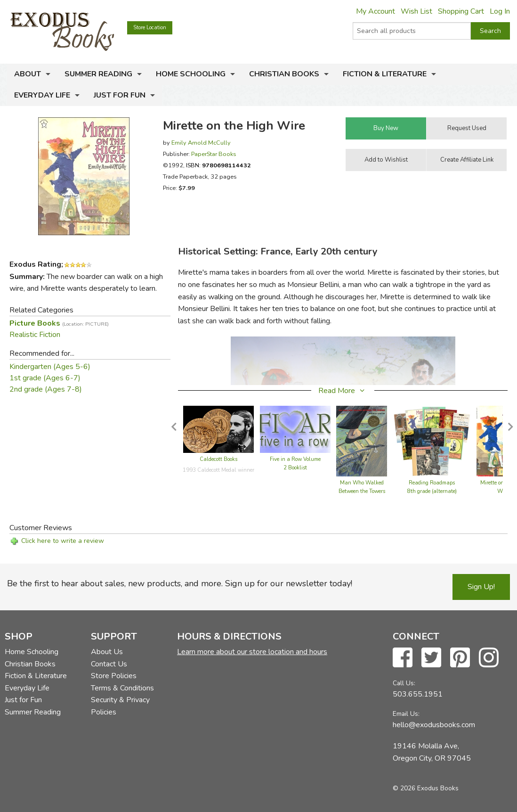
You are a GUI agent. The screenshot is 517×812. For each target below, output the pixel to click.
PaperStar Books (214, 154)
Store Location (150, 28)
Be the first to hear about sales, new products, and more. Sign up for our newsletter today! (180, 583)
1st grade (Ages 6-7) (45, 378)
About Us (107, 652)
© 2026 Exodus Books (426, 788)
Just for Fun (120, 95)
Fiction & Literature (385, 74)
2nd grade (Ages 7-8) (46, 389)
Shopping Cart (461, 11)
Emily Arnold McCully (201, 143)
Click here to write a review (63, 541)
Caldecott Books (218, 459)
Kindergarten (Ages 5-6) (50, 367)
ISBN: (218, 165)
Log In (500, 11)
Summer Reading (98, 74)
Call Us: (404, 683)
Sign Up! (481, 587)
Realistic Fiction (35, 335)
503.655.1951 (418, 694)
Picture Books (59, 323)
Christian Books (284, 74)
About (28, 74)
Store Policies (114, 676)
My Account (376, 11)
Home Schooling (191, 74)
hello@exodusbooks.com (434, 725)
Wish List (416, 11)
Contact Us (109, 664)
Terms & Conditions (122, 688)
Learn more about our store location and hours (252, 652)
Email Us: (406, 714)
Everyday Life (42, 95)
